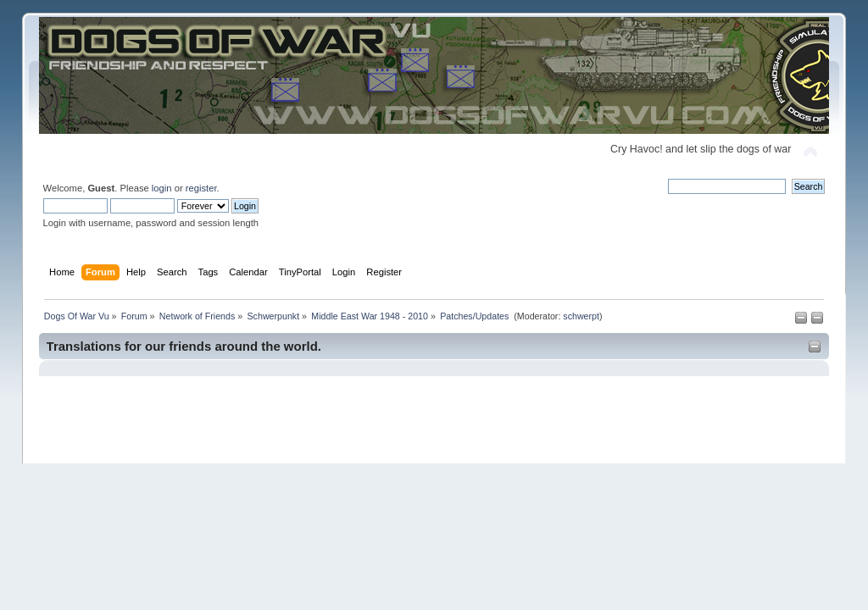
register (201, 188)
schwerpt (581, 316)
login (162, 188)
